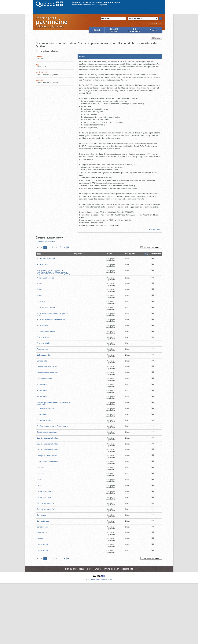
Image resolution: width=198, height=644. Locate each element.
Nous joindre (85, 569)
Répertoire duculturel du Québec (51, 22)
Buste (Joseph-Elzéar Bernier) (48, 462)
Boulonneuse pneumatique (47, 432)
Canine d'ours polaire (45, 491)
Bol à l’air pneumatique (45, 408)
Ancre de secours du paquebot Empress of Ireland (53, 314)
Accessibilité (127, 569)
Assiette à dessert (44, 337)
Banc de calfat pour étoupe (47, 367)
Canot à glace (42, 533)
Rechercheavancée (114, 30)
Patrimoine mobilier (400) (46, 241)
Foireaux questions (134, 30)
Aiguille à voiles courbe (45, 278)
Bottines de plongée (44, 420)
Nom (39, 254)
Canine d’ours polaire (45, 497)
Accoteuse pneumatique (46, 259)
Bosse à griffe (42, 414)
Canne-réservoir (43, 521)
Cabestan (40, 468)
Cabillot (40, 480)
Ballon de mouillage (44, 355)
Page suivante (65, 247)
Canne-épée (42, 515)
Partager (156, 38)
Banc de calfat (42, 361)
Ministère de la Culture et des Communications (96, 3)
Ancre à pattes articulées (46, 308)
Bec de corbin (42, 391)
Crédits (98, 569)
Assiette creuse (43, 349)
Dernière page (69, 247)
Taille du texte (155, 24)
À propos (154, 30)
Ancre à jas (41, 302)
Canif (39, 485)
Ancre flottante (42, 325)
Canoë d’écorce (43, 527)
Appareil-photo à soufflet (46, 331)
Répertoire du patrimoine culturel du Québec (89, 5)
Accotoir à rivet (42, 264)
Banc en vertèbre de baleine (47, 373)
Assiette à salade (43, 343)
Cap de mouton (43, 545)
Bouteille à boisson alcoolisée (48, 438)
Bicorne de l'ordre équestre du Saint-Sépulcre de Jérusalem (54, 403)
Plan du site (71, 569)
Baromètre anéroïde (44, 379)
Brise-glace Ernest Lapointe (47, 456)
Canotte (40, 539)
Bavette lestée (42, 385)
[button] (120, 56)
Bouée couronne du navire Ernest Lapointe (53, 426)
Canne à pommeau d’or (46, 503)
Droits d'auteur (112, 569)
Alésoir (40, 284)
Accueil (97, 30)
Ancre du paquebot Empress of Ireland (51, 319)
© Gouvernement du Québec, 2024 (99, 579)
